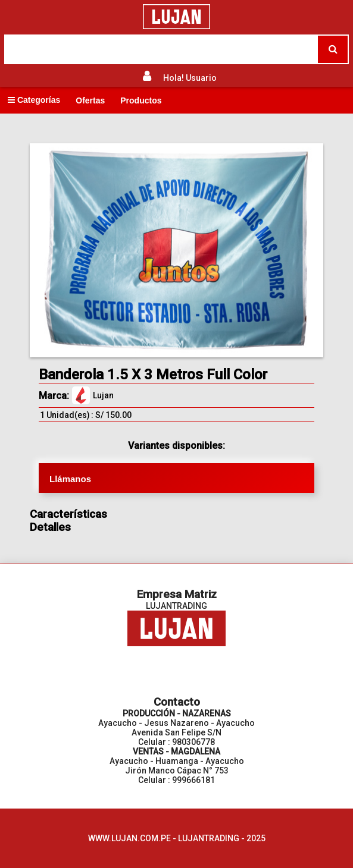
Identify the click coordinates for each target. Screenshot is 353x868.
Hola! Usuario (190, 78)
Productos (141, 100)
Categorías (34, 100)
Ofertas (90, 100)
